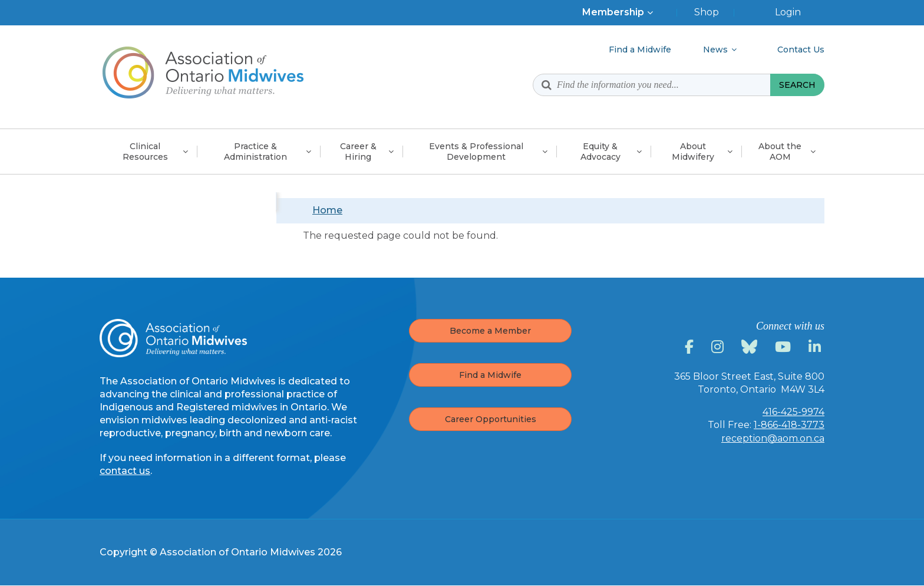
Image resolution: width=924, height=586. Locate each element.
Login (788, 12)
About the (780, 152)
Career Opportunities (491, 419)
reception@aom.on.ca (773, 438)
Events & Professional (476, 152)
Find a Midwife (490, 375)
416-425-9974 (793, 412)
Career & (358, 152)
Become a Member (490, 331)
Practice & (255, 152)
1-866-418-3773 (789, 425)
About (693, 152)
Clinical (145, 152)
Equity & (600, 152)
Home (327, 210)
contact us (125, 471)
